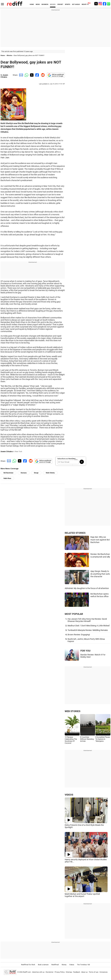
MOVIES (53, 4)
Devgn (36, 473)
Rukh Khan (7, 478)
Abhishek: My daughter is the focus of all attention (87, 588)
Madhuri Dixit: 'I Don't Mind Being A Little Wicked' (89, 626)
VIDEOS (69, 795)
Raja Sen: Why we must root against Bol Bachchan (100, 540)
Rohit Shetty (50, 473)
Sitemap (69, 972)
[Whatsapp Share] (26, 75)
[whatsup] (109, 4)
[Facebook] (105, 4)
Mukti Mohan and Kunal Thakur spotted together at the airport (82, 895)
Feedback (77, 972)
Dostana (24, 473)
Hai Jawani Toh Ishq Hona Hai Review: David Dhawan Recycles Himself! (87, 620)
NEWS (38, 4)
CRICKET (60, 4)
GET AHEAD (76, 4)
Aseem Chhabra (4, 76)
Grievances (104, 972)
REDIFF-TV (85, 4)
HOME (32, 4)
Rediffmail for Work (28, 965)
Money (64, 965)
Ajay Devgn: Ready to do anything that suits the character (100, 574)
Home (3, 55)
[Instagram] (100, 4)
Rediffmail (55, 965)
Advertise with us (38, 972)
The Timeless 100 (83, 965)
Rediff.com (27, 972)
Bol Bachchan (8, 473)
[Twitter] (96, 4)
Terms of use (94, 972)
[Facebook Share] (37, 75)
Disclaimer (50, 972)
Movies (9, 55)
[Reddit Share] (42, 75)
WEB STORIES (72, 711)
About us (84, 972)
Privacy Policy (60, 972)
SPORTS (67, 4)
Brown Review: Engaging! (79, 635)
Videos (72, 965)
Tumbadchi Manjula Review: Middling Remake (88, 630)
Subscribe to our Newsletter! (66, 459)
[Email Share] (21, 75)
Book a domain (43, 965)
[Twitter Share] (31, 75)
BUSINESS (45, 4)
